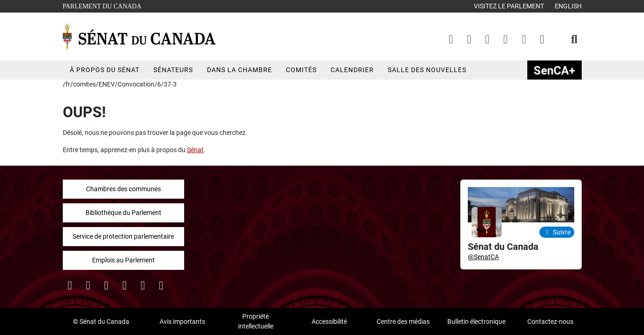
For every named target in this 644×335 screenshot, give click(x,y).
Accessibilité (329, 322)
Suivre (557, 232)
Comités (301, 70)
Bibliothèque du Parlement (123, 213)
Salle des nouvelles (427, 70)
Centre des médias (403, 322)
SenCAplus (554, 70)
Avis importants (182, 322)
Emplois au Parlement (123, 260)
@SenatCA (483, 257)
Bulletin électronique (476, 322)
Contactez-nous (550, 322)
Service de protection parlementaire (123, 236)
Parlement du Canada (104, 5)
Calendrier (352, 70)
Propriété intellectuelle (256, 321)
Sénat (195, 150)
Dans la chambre (239, 70)
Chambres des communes (123, 189)
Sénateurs (173, 70)
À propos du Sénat (105, 70)
